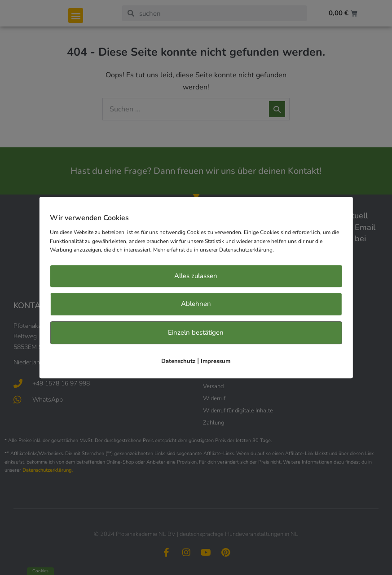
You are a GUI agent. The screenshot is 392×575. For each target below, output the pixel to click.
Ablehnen (196, 304)
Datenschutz (178, 362)
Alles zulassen (196, 276)
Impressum (216, 362)
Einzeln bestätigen (196, 332)
